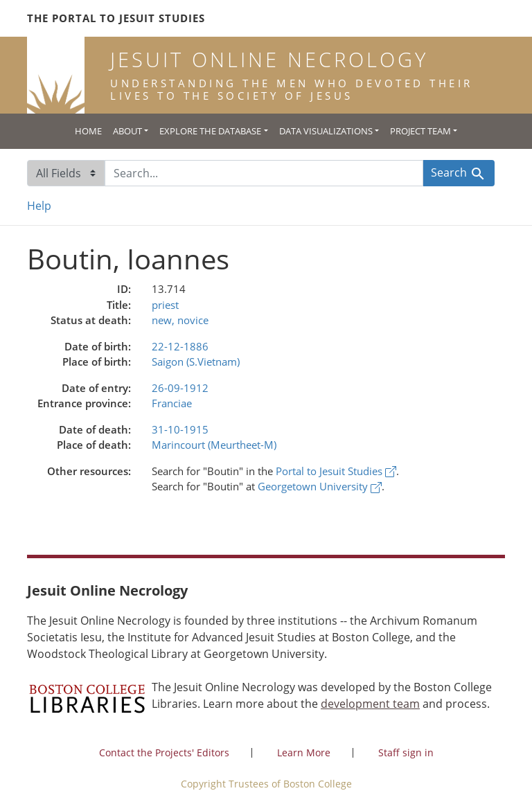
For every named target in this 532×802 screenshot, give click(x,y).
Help (39, 206)
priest (165, 305)
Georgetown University (320, 486)
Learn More (304, 752)
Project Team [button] (420, 131)
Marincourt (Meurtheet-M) (214, 445)
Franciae (172, 403)
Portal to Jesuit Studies (336, 471)
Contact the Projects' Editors (164, 752)
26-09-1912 (180, 388)
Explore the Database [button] (210, 131)
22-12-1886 (180, 346)
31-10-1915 (180, 429)
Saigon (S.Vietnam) (196, 362)
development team (370, 704)
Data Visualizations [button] (326, 131)
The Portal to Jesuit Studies (116, 18)
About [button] (127, 131)
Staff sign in (406, 752)
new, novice (180, 320)
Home (88, 131)
